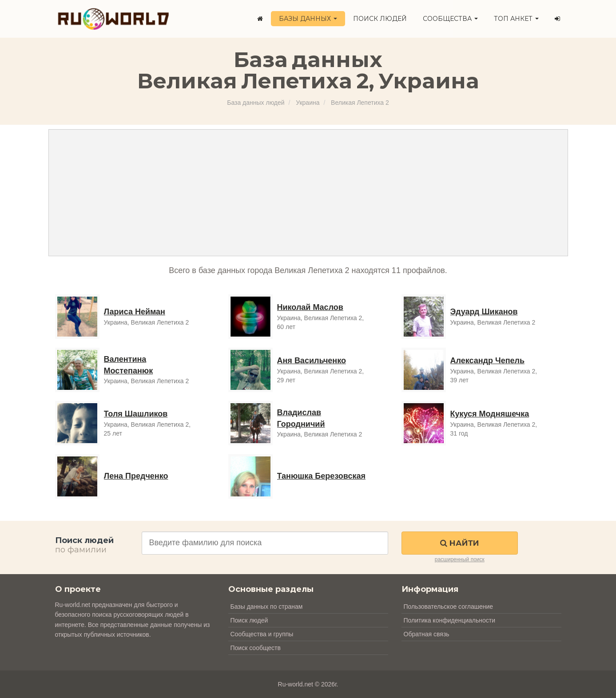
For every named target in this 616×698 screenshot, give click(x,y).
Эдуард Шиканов (484, 312)
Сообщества (450, 19)
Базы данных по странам (267, 607)
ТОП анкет (516, 19)
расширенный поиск (460, 559)
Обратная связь (427, 634)
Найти (459, 543)
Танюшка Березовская (321, 476)
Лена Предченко (136, 476)
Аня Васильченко (312, 361)
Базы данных (308, 19)
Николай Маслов (310, 307)
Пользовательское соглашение (449, 607)
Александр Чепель (488, 361)
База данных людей (256, 103)
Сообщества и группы (262, 634)
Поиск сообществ (256, 648)
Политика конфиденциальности (450, 620)
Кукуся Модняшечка (490, 414)
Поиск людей (380, 19)
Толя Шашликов (136, 414)
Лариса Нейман (135, 312)
